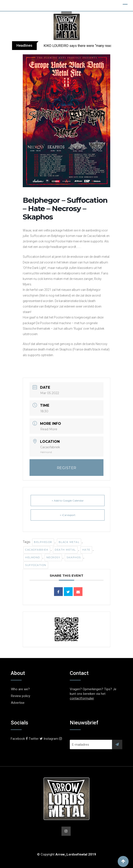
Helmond (33, 557)
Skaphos (74, 557)
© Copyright (67, 854)
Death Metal (65, 550)
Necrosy (53, 557)
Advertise (18, 703)
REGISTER (67, 468)
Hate (86, 550)
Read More (49, 429)
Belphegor (43, 542)
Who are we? (20, 689)
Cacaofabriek (37, 550)
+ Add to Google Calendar (68, 501)
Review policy (21, 696)
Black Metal (69, 542)
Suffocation (36, 565)
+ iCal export (68, 515)
